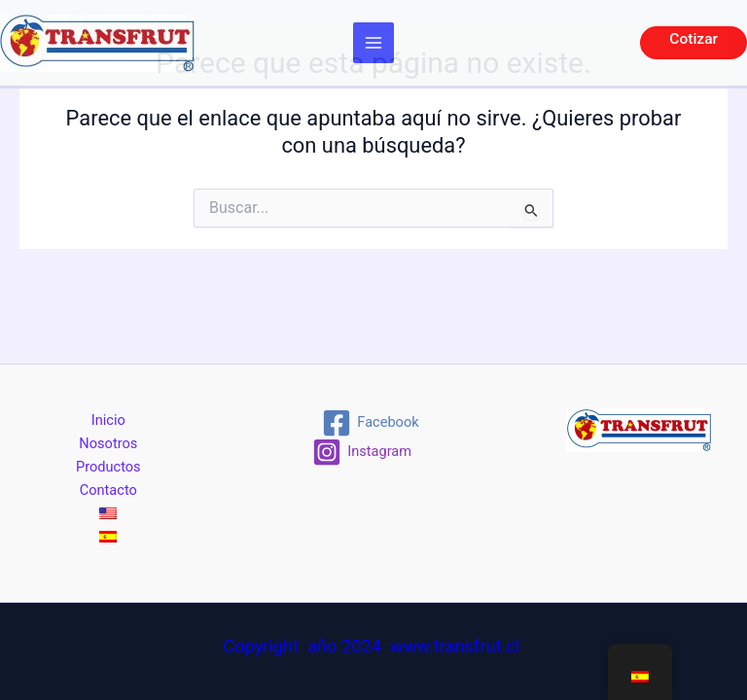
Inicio (108, 420)
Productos (108, 467)
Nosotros (108, 443)
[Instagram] (361, 452)
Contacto (108, 490)
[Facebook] (371, 423)
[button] (694, 43)
